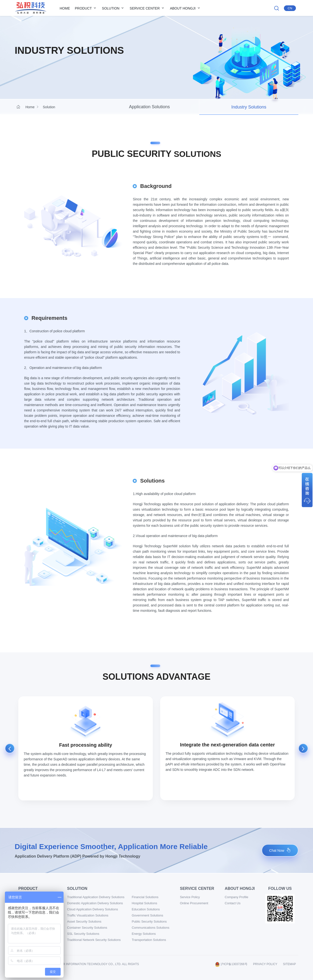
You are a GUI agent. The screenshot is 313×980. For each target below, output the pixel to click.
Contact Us (233, 903)
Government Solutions (148, 915)
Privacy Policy (265, 964)
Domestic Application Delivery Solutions (95, 903)
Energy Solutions (144, 934)
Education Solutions (146, 909)
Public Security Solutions (149, 921)
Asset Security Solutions (84, 921)
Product (86, 8)
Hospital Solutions (145, 903)
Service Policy (190, 897)
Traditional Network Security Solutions (94, 940)
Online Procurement (194, 903)
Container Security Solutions (87, 928)
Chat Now (280, 850)
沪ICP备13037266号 (231, 964)
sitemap (289, 964)
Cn (290, 8)
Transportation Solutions (149, 940)
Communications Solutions (151, 928)
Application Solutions (149, 107)
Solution (113, 8)
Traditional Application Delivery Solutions (96, 897)
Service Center (147, 8)
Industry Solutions (249, 107)
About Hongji (185, 8)
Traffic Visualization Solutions (88, 915)
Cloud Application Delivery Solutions (92, 909)
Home (65, 8)
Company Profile (236, 897)
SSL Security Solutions (83, 934)
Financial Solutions (145, 897)
